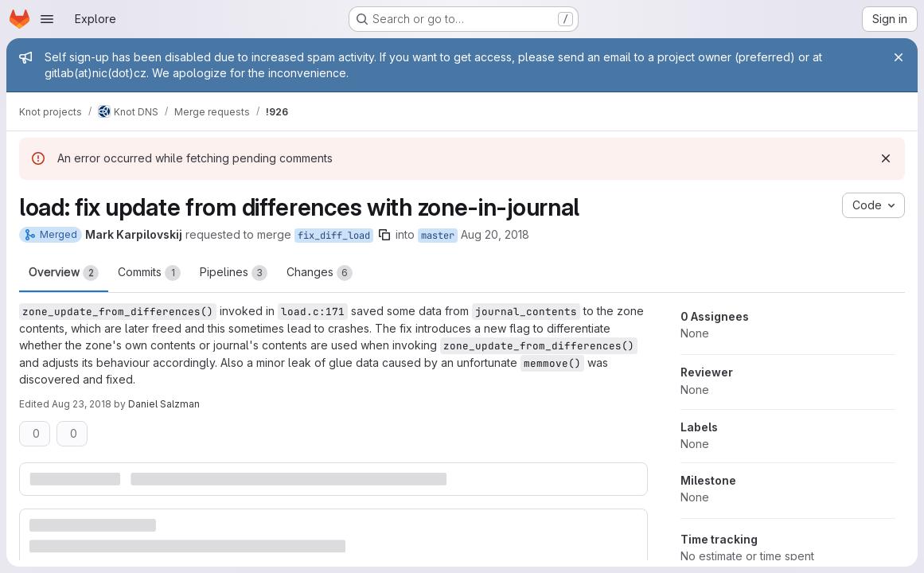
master (438, 236)
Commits (149, 273)
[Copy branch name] (384, 235)
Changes (320, 273)
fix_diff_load (334, 236)
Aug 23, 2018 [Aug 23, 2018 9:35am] (82, 404)
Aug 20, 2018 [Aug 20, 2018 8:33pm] (495, 234)
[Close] (899, 57)
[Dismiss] (886, 158)
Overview (64, 273)
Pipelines (234, 273)
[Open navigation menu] (47, 19)
